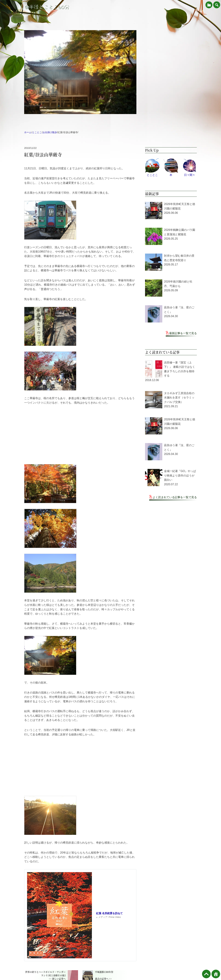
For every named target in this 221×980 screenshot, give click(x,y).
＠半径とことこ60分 (47, 7)
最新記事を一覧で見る (183, 333)
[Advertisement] (80, 434)
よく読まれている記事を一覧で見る (175, 497)
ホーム (28, 132)
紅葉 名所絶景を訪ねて (109, 913)
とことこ (37, 132)
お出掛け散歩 (50, 132)
